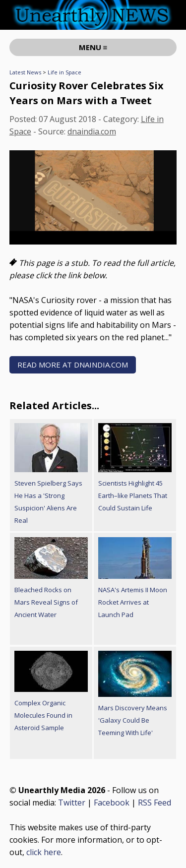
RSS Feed (155, 803)
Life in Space (64, 72)
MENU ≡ (93, 47)
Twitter (72, 803)
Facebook (112, 803)
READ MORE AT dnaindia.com (73, 365)
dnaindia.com (92, 131)
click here (44, 852)
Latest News (25, 72)
